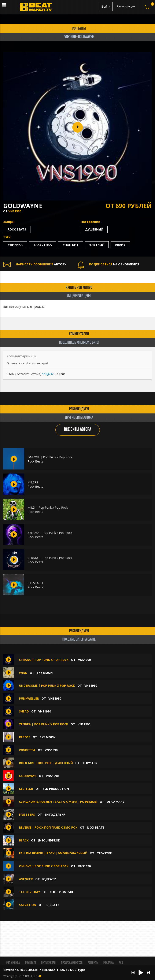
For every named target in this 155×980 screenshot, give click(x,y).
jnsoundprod (49, 840)
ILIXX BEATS (96, 827)
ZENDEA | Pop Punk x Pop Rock (50, 533)
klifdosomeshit (62, 892)
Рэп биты (93, 963)
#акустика (43, 245)
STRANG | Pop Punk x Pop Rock (50, 558)
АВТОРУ (35, 264)
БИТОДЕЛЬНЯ (55, 815)
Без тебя (26, 789)
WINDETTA (27, 750)
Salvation (28, 905)
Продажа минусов (72, 963)
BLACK (24, 840)
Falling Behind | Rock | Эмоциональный (53, 853)
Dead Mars (115, 802)
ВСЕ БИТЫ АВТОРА (78, 430)
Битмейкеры (49, 963)
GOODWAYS (28, 776)
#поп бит (71, 245)
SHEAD (24, 711)
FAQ (121, 963)
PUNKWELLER (29, 698)
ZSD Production (56, 789)
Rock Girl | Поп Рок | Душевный (46, 763)
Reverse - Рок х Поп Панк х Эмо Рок (48, 827)
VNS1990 (15, 211)
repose (25, 737)
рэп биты (79, 29)
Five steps (27, 815)
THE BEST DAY (29, 892)
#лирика (15, 245)
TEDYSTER (90, 763)
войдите (48, 374)
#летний (97, 245)
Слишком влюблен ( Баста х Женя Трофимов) (58, 802)
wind (23, 673)
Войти (106, 6)
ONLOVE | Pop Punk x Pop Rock (50, 457)
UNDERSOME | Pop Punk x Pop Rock (47, 686)
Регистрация (126, 6)
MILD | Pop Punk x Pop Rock (48, 507)
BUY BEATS (31, 963)
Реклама (109, 963)
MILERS (33, 482)
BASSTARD (35, 583)
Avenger (26, 879)
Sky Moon (45, 673)
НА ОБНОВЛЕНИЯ (108, 264)
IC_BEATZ (49, 879)
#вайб (120, 245)
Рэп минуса (13, 963)
